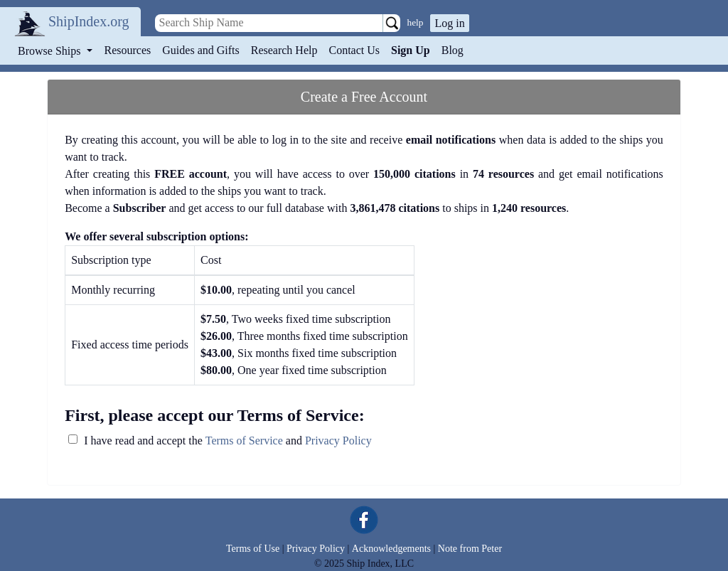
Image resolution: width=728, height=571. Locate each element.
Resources (128, 50)
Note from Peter (470, 549)
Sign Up (411, 50)
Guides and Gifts (200, 50)
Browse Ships (50, 51)
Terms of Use (253, 549)
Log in (449, 23)
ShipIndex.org (89, 21)
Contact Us (354, 50)
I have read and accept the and (228, 441)
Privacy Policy (338, 441)
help (416, 22)
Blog (453, 50)
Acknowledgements (391, 549)
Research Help (284, 50)
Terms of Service (244, 441)
